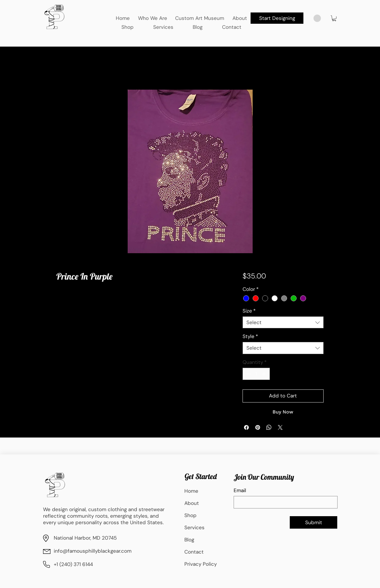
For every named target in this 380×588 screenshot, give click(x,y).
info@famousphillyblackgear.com (93, 551)
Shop (190, 515)
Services (194, 527)
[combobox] (283, 322)
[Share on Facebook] (246, 427)
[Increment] (265, 374)
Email (240, 490)
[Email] (284, 502)
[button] (334, 18)
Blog (189, 540)
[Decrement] (248, 374)
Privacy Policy (201, 564)
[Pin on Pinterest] (258, 427)
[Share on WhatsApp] (269, 427)
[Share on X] (280, 427)
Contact (194, 552)
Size (249, 311)
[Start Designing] (277, 18)
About (192, 503)
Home (191, 491)
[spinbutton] (256, 374)
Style (250, 336)
